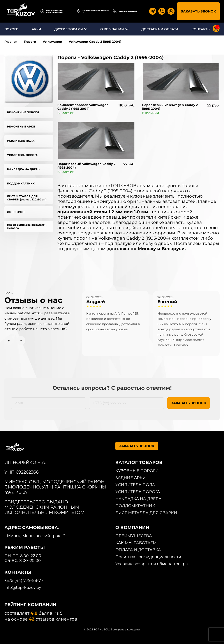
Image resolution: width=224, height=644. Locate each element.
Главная (11, 42)
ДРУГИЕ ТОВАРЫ (69, 29)
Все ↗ (9, 293)
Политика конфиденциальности (148, 557)
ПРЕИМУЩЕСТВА (134, 536)
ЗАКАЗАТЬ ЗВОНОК (198, 11)
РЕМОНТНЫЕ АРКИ (21, 126)
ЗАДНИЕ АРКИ (131, 478)
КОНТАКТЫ (201, 29)
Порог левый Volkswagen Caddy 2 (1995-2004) (170, 107)
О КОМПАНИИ (112, 29)
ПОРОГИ (11, 29)
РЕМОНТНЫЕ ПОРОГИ (23, 112)
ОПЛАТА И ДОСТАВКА (138, 550)
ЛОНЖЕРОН (16, 212)
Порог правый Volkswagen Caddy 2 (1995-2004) (86, 166)
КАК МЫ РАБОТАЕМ (136, 543)
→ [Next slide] (21, 340)
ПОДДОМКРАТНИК (21, 183)
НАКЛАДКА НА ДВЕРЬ (23, 169)
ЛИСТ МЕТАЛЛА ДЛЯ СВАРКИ (146, 513)
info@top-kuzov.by (23, 587)
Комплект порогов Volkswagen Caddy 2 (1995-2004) (83, 107)
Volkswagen (52, 42)
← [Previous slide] (9, 340)
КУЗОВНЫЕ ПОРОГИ (137, 471)
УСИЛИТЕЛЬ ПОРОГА (22, 155)
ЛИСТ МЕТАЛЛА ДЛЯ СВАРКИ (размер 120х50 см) (27, 198)
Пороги (30, 42)
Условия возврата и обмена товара (152, 564)
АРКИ (36, 29)
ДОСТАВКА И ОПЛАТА (160, 29)
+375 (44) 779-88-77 (128, 11)
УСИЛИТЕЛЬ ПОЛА (21, 141)
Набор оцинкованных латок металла (27, 226)
